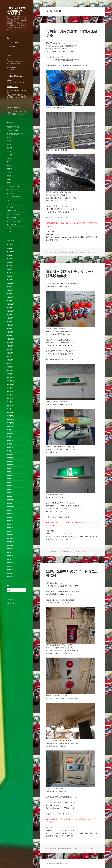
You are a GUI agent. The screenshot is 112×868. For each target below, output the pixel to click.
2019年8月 (10, 472)
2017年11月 (10, 542)
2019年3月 (10, 489)
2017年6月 (10, 559)
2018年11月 (10, 503)
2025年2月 (10, 276)
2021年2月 (10, 409)
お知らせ (9, 137)
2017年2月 (10, 570)
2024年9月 (10, 287)
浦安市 (9, 165)
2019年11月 (10, 461)
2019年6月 (10, 479)
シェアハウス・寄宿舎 (14, 221)
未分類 (9, 232)
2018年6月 (10, 521)
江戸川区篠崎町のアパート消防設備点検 (72, 573)
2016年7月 (10, 577)
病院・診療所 (11, 193)
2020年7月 (10, 433)
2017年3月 (10, 566)
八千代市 (9, 155)
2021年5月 (10, 398)
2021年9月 (10, 388)
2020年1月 (10, 454)
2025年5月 (10, 269)
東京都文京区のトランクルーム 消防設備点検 (72, 274)
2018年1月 (10, 535)
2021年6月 (10, 395)
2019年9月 (10, 468)
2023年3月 (10, 329)
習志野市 (9, 169)
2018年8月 (10, 514)
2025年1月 (10, 280)
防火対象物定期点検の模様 (15, 134)
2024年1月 (10, 301)
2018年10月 (10, 507)
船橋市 (9, 144)
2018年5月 (10, 524)
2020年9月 (10, 426)
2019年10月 (10, 465)
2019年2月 (10, 493)
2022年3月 (10, 367)
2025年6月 (10, 266)
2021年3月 (10, 405)
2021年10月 (10, 384)
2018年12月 (10, 500)
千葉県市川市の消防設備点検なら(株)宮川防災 (16, 11)
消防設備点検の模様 (13, 127)
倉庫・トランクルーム (14, 214)
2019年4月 (10, 486)
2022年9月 (10, 346)
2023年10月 (10, 311)
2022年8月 (10, 349)
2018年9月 (10, 510)
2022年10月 (10, 342)
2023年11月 (10, 308)
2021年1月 (10, 412)
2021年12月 (10, 377)
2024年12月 (10, 283)
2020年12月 (10, 416)
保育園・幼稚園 (11, 211)
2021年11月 (10, 381)
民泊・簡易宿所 (11, 218)
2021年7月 (10, 391)
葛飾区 (9, 179)
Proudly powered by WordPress (57, 864)
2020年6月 (10, 437)
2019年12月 (10, 458)
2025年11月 (10, 255)
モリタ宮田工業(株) (13, 42)
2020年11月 (10, 419)
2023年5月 (10, 322)
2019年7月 (10, 475)
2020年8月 (10, 430)
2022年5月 (10, 360)
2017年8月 (10, 552)
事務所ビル (10, 207)
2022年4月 (10, 363)
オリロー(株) (11, 46)
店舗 (8, 204)
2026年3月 (10, 245)
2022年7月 (10, 353)
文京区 (9, 183)
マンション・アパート (14, 190)
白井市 (9, 158)
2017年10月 (10, 545)
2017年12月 (10, 538)
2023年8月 (10, 315)
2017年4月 (10, 563)
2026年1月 (10, 248)
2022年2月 (10, 370)
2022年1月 (10, 374)
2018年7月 (10, 517)
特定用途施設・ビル (13, 186)
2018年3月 (10, 528)
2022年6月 (10, 356)
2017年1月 (10, 573)
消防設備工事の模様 (13, 130)
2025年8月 (10, 259)
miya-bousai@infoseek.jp (15, 76)
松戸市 (9, 151)
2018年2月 (10, 531)
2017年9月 (10, 549)
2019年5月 (10, 482)
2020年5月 (10, 440)
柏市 (8, 162)
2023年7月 (10, 318)
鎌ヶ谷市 (9, 148)
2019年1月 (10, 496)
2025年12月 (10, 252)
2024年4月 (10, 297)
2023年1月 (10, 335)
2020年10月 (10, 423)
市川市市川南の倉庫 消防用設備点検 (72, 33)
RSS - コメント (11, 603)
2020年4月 (10, 444)
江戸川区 (9, 176)
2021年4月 (10, 402)
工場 (8, 200)
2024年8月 (10, 290)
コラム (9, 228)
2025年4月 (10, 273)
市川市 (9, 141)
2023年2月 (10, 332)
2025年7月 (10, 262)
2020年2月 (10, 451)
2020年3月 (10, 447)
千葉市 (9, 172)
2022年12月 (10, 339)
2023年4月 (10, 325)
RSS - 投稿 (10, 600)
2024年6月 (10, 294)
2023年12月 (10, 304)
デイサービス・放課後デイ (15, 197)
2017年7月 (10, 556)
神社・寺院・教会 (12, 225)
